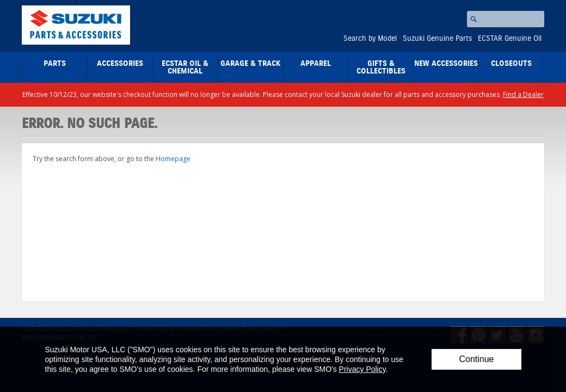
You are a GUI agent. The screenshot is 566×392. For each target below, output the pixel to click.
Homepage (173, 159)
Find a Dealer (523, 94)
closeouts (511, 64)
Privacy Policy (362, 369)
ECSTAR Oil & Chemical (185, 68)
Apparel (316, 64)
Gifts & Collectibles (381, 68)
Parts (55, 64)
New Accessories (446, 64)
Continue (476, 359)
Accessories (120, 64)
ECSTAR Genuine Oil (510, 39)
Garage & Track (251, 64)
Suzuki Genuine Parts (437, 39)
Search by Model (370, 39)
